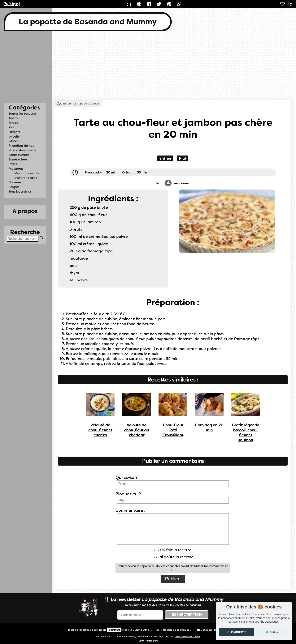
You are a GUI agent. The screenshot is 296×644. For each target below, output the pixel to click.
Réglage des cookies (176, 630)
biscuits (14, 136)
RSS (157, 630)
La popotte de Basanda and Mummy (88, 22)
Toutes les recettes (23, 114)
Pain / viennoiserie (22, 150)
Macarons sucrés (27, 173)
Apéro (13, 118)
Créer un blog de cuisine (187, 636)
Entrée (14, 123)
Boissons (15, 182)
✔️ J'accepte (237, 632)
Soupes (14, 187)
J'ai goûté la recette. (173, 557)
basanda (114, 630)
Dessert (14, 132)
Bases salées (18, 159)
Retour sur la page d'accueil (81, 104)
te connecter (171, 566)
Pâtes (13, 164)
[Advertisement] (148, 66)
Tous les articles (20, 192)
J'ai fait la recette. (173, 550)
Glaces (13, 141)
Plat (12, 127)
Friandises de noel (22, 146)
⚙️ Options (272, 632)
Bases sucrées (19, 155)
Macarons (16, 169)
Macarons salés (26, 178)
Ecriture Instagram (148, 641)
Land (141, 630)
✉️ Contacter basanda (211, 630)
